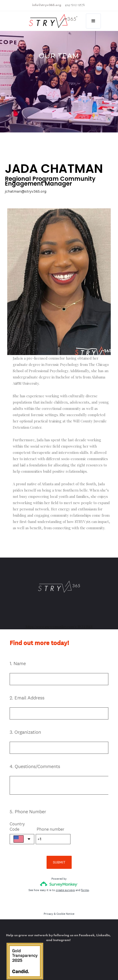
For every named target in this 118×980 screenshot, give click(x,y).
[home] (50, 18)
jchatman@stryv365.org (26, 191)
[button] (93, 21)
